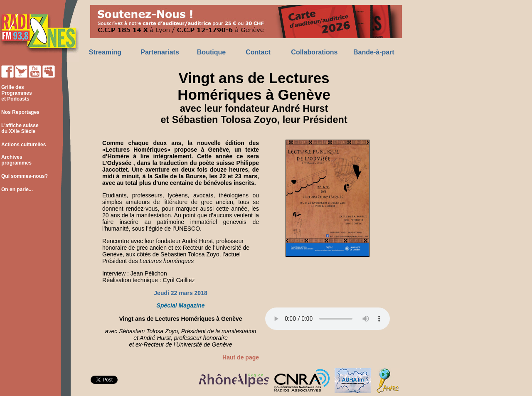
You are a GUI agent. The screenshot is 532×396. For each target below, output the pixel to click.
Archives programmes (16, 160)
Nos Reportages (20, 112)
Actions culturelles (23, 145)
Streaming (105, 52)
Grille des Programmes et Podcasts (16, 93)
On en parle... (17, 189)
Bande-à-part (374, 52)
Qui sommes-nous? (25, 176)
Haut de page (241, 357)
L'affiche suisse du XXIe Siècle (19, 128)
